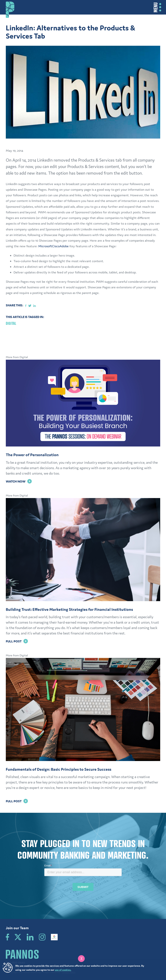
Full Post (17, 641)
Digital (11, 323)
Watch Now (19, 481)
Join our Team (17, 928)
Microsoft (45, 246)
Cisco (56, 246)
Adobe (64, 246)
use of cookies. (63, 970)
